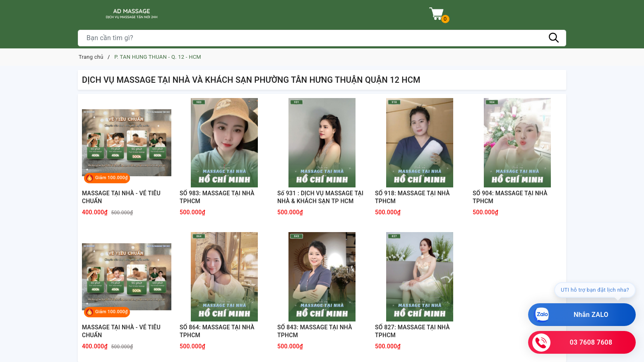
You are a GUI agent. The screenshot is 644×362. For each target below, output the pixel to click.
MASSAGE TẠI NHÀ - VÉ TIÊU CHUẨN (121, 197)
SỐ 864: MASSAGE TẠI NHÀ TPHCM (217, 331)
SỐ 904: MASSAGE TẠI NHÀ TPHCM (510, 197)
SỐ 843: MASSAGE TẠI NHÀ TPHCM (315, 331)
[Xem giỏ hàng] (436, 14)
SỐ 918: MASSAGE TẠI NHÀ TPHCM (412, 197)
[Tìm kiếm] (554, 38)
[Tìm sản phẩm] (322, 38)
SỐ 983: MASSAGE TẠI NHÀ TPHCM (217, 197)
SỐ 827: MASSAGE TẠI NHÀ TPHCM (412, 331)
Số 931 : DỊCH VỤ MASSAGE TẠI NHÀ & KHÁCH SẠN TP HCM (320, 197)
